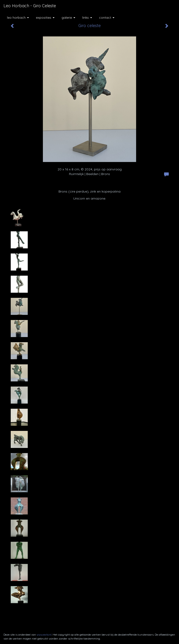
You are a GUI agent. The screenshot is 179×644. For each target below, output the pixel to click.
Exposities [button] (45, 18)
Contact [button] (107, 18)
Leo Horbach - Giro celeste (30, 6)
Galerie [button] (68, 18)
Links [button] (87, 18)
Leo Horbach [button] (18, 18)
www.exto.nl (44, 635)
